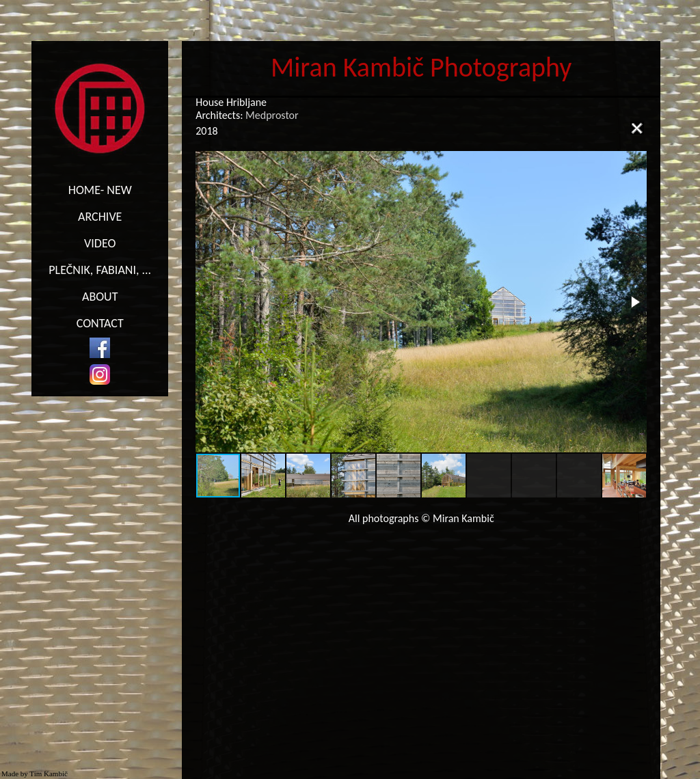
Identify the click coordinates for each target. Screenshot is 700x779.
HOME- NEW (100, 190)
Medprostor (272, 115)
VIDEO (100, 243)
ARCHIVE (100, 217)
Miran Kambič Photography (421, 67)
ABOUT (100, 297)
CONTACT (100, 323)
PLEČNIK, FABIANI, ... (100, 270)
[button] (634, 302)
